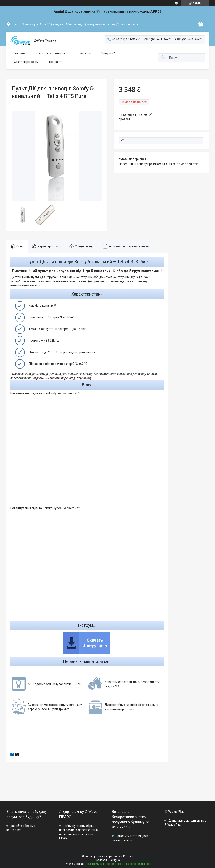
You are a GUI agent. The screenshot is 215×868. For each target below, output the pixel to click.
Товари (81, 53)
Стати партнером (26, 62)
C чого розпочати (49, 53)
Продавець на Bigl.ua (108, 860)
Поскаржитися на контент (101, 864)
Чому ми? (108, 53)
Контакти (56, 62)
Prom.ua (128, 856)
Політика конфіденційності (135, 864)
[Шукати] (163, 58)
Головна (20, 53)
